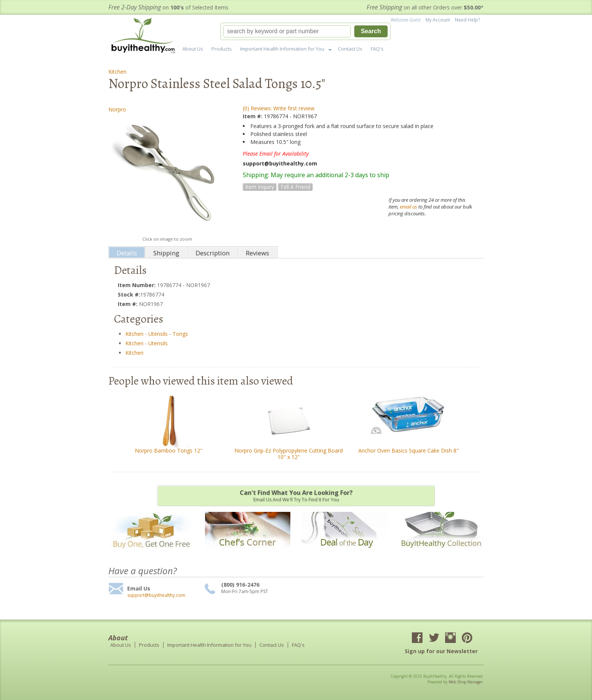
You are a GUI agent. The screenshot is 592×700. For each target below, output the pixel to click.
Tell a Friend (295, 187)
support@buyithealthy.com (156, 595)
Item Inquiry (260, 187)
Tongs (180, 334)
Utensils (158, 334)
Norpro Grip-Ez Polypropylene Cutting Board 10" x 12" (289, 454)
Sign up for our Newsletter (441, 651)
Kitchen (117, 72)
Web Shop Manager (466, 682)
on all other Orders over (425, 7)
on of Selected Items (168, 7)
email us (409, 207)
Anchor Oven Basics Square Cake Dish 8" (409, 450)
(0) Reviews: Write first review (279, 108)
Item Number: (137, 285)
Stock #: (129, 294)
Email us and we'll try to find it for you (296, 496)
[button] (305, 31)
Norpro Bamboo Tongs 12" (169, 450)
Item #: (253, 116)
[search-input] (287, 31)
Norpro (117, 109)
